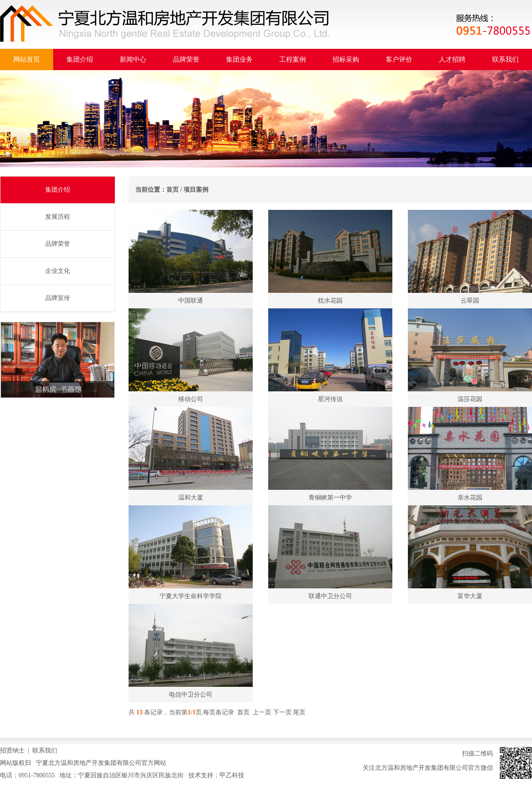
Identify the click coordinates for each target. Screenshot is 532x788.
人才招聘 (452, 59)
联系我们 (505, 59)
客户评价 (399, 59)
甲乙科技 (232, 775)
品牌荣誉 (186, 59)
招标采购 (346, 59)
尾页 (299, 712)
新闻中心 (133, 59)
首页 (172, 190)
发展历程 (58, 217)
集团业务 (239, 59)
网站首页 (27, 59)
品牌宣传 (58, 298)
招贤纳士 (12, 751)
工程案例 (293, 59)
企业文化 (58, 271)
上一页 (262, 712)
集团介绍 (80, 59)
